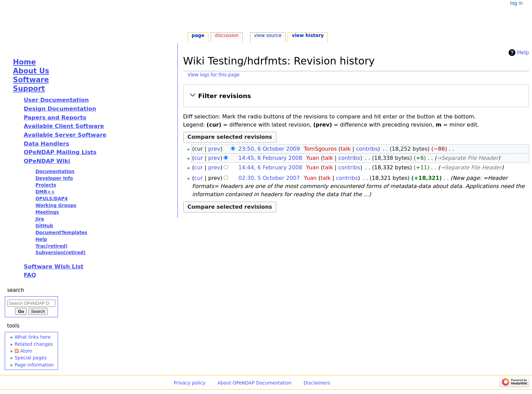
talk (346, 149)
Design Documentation (60, 109)
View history (308, 35)
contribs (367, 149)
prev (214, 149)
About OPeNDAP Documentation (254, 383)
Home (24, 62)
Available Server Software (65, 135)
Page (198, 35)
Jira (40, 219)
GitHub (44, 226)
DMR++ (45, 192)
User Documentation (56, 100)
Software (31, 80)
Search (16, 290)
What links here (33, 337)
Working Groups (56, 205)
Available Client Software (64, 126)
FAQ (30, 275)
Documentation (55, 172)
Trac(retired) (51, 246)
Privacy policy (190, 383)
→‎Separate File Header (467, 158)
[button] (356, 96)
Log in (516, 3)
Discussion (227, 35)
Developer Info (54, 178)
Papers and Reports (55, 118)
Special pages (31, 358)
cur (198, 158)
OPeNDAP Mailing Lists (60, 152)
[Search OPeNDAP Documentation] (31, 303)
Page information (34, 365)
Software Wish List (54, 267)
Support (29, 89)
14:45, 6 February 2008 (270, 158)
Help (523, 53)
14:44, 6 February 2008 (270, 167)
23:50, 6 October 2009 (269, 149)
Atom (26, 351)
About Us (31, 71)
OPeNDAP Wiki (47, 161)
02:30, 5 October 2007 (269, 178)
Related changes (34, 344)
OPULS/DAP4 (51, 199)
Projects (46, 185)
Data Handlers (46, 144)
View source (268, 35)
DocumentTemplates (61, 233)
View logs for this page (214, 75)
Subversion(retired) (60, 253)
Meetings (47, 212)
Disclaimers (317, 383)
